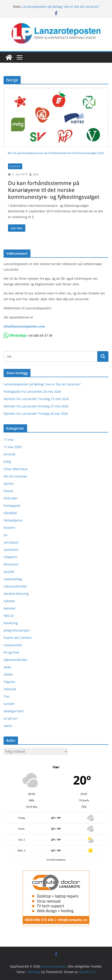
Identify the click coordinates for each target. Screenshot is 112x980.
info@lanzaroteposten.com (24, 326)
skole (7, 667)
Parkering (11, 623)
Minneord (11, 564)
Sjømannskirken (15, 660)
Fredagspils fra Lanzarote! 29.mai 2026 (32, 391)
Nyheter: (15, 166)
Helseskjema (13, 520)
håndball (10, 513)
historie (9, 528)
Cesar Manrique (16, 469)
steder (8, 674)
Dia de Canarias (15, 476)
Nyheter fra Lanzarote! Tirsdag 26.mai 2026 (36, 414)
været (8, 726)
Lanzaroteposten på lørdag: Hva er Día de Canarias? (61, 7)
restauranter (13, 645)
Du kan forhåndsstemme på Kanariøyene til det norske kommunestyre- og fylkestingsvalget (54, 190)
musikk (9, 572)
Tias (7, 696)
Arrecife (9, 454)
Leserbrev (11, 550)
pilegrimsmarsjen (17, 630)
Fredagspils (12, 506)
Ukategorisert (14, 711)
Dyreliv (9, 484)
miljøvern (11, 557)
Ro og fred (11, 652)
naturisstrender (15, 586)
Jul (5, 535)
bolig (7, 462)
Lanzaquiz (11, 542)
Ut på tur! (11, 718)
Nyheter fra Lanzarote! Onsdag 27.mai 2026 (36, 406)
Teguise (9, 682)
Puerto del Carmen (18, 638)
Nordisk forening (16, 594)
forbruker (11, 498)
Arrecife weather (56, 860)
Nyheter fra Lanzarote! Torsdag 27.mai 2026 (36, 399)
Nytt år (9, 616)
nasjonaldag (13, 579)
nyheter (9, 601)
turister (9, 704)
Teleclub (10, 689)
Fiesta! (8, 491)
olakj (36, 174)
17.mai (9, 440)
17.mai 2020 (13, 447)
